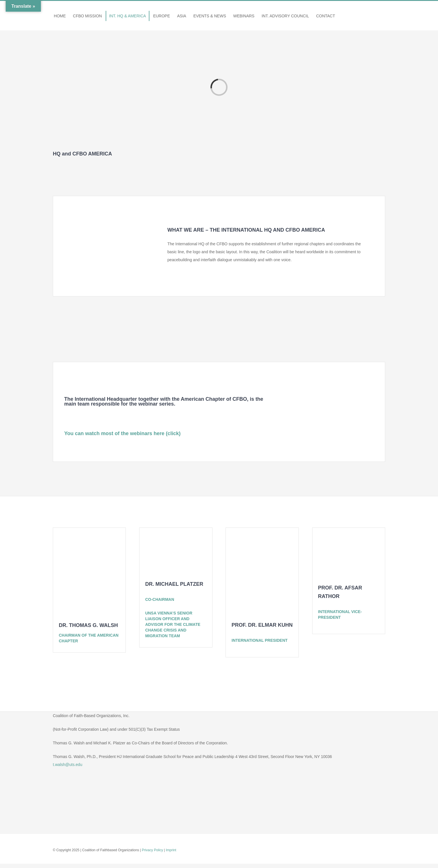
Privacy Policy (152, 850)
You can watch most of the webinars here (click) (122, 433)
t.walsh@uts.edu (68, 765)
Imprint (171, 850)
